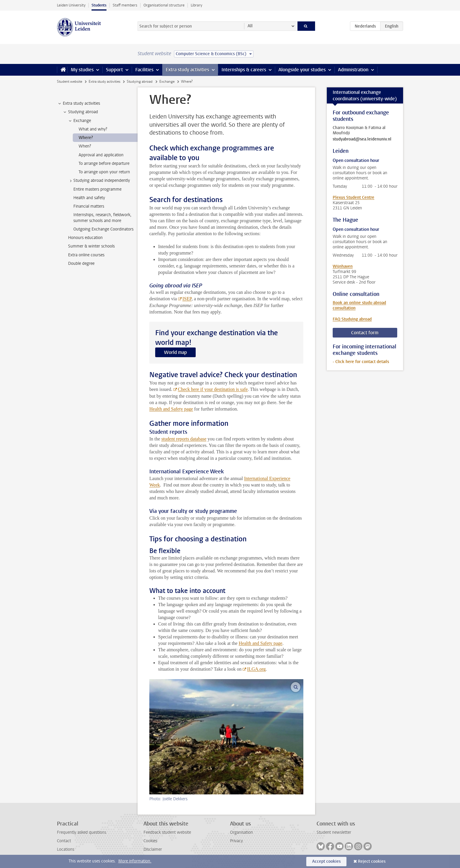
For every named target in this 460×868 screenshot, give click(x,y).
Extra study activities (187, 70)
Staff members (125, 5)
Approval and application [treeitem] (101, 155)
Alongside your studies (302, 70)
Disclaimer (153, 849)
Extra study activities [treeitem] (79, 104)
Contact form (365, 333)
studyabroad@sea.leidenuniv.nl (362, 139)
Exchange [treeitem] (79, 121)
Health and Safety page (171, 409)
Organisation (241, 832)
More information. (135, 861)
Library (196, 5)
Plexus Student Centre (354, 197)
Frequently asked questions (82, 832)
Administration (353, 70)
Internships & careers (244, 70)
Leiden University (71, 5)
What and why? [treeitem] (93, 129)
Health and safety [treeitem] (89, 198)
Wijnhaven (343, 266)
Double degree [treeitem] (81, 263)
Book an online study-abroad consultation (359, 305)
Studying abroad (140, 82)
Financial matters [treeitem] (89, 206)
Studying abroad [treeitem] (80, 112)
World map (175, 352)
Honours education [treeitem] (85, 238)
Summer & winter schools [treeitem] (91, 246)
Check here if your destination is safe (213, 389)
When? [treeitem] (85, 146)
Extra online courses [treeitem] (86, 255)
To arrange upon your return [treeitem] (104, 172)
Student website (70, 82)
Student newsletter (334, 832)
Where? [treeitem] (86, 138)
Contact (64, 841)
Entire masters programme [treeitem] (97, 189)
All (250, 26)
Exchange (167, 82)
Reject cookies (372, 861)
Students (99, 5)
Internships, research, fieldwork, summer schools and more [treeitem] (102, 218)
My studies (82, 70)
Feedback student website (167, 832)
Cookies (150, 841)
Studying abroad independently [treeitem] (99, 181)
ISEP (187, 299)
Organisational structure (164, 5)
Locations (66, 849)
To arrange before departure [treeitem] (104, 163)
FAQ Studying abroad (352, 319)
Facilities (144, 70)
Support (114, 70)
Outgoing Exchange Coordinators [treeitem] (103, 229)
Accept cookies (326, 861)
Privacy (236, 841)
